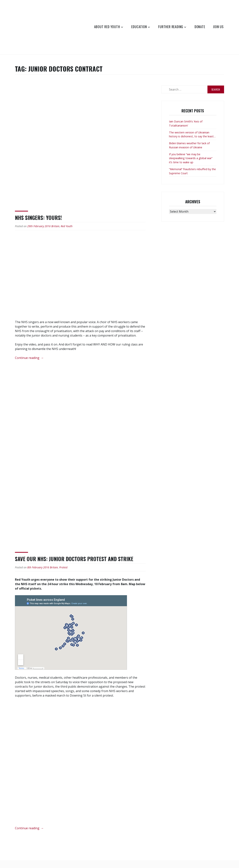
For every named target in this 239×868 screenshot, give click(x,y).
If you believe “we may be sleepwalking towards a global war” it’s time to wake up (191, 158)
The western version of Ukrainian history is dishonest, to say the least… (192, 134)
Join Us (218, 27)
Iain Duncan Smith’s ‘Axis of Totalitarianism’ (186, 123)
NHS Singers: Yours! (38, 218)
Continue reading (29, 358)
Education (139, 27)
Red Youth (67, 226)
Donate (200, 27)
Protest (63, 567)
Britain (55, 226)
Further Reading (171, 27)
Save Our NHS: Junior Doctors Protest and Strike (74, 559)
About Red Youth (107, 27)
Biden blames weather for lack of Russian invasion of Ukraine (189, 145)
